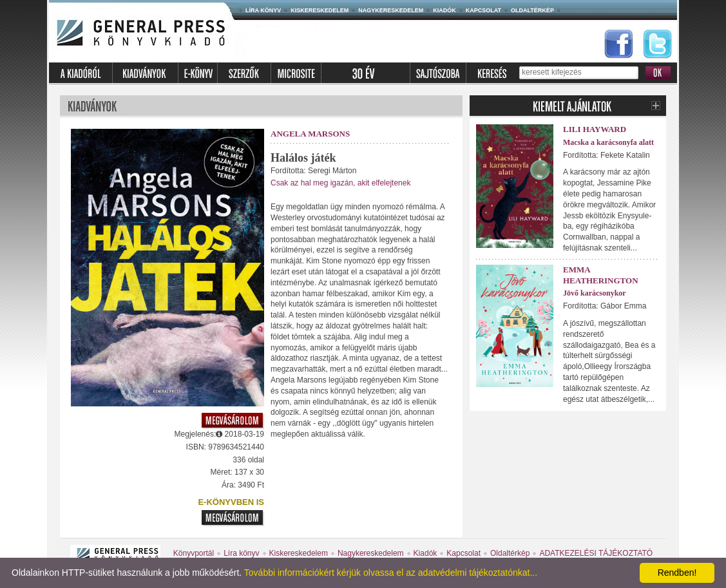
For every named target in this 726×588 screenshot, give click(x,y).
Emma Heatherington (601, 275)
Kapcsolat (483, 10)
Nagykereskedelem (391, 10)
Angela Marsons (310, 134)
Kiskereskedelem (320, 10)
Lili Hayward (595, 129)
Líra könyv (263, 10)
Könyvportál (194, 553)
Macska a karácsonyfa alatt (608, 142)
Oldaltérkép (532, 10)
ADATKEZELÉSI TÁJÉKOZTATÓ (596, 553)
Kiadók (444, 10)
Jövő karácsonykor (595, 293)
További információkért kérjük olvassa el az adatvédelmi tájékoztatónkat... (391, 573)
